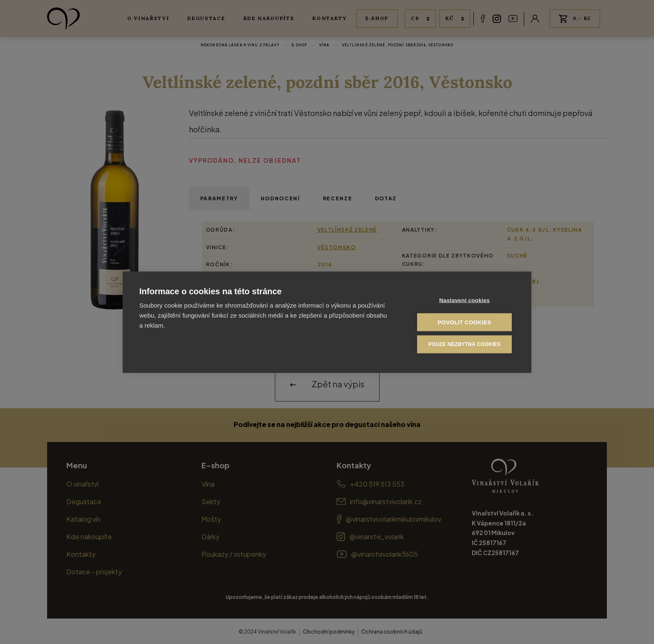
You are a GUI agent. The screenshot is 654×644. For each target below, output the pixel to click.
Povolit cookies (464, 322)
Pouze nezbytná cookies (464, 344)
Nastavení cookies (464, 300)
